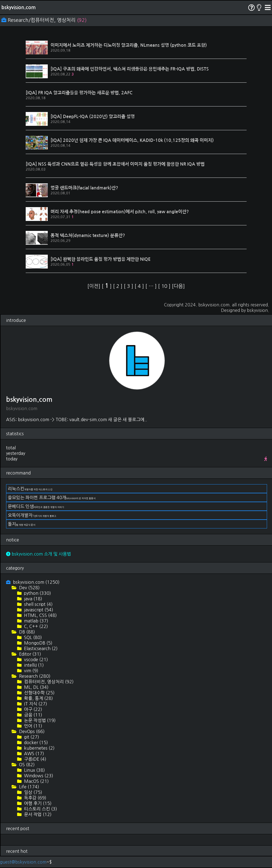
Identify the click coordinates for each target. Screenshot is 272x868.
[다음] (178, 286)
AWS (34, 754)
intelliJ (33, 665)
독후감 (35, 798)
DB (27, 632)
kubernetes (39, 748)
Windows (38, 776)
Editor (30, 654)
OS (26, 765)
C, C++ (35, 626)
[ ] (107, 286)
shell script (38, 604)
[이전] (94, 286)
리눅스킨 (30, 489)
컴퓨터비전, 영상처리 (48, 682)
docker (35, 742)
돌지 (22, 524)
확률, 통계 (38, 698)
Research (34, 676)
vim (31, 671)
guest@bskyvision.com (23, 862)
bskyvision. (258, 310)
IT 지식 (35, 704)
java (33, 599)
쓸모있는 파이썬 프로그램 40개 (52, 497)
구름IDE (35, 759)
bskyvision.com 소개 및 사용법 (39, 554)
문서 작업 (37, 814)
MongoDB (38, 643)
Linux (34, 770)
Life (29, 787)
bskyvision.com (19, 7)
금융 (33, 715)
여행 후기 (37, 803)
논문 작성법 (39, 720)
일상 (33, 792)
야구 (33, 709)
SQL (32, 637)
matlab (36, 621)
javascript (38, 610)
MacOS (36, 781)
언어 (33, 726)
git (31, 737)
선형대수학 (39, 693)
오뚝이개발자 (32, 515)
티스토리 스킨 (40, 809)
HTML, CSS (40, 615)
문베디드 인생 (36, 506)
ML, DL (36, 687)
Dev (29, 588)
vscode (35, 660)
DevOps (31, 731)
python (37, 593)
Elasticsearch (40, 648)
